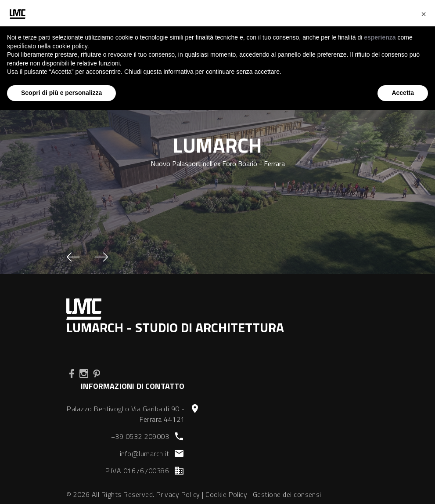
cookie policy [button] (70, 46)
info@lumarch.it (144, 453)
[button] (73, 257)
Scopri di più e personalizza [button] (61, 93)
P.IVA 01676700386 (137, 471)
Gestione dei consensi (287, 494)
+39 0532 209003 (140, 436)
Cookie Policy (226, 494)
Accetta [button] (403, 93)
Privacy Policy (178, 494)
